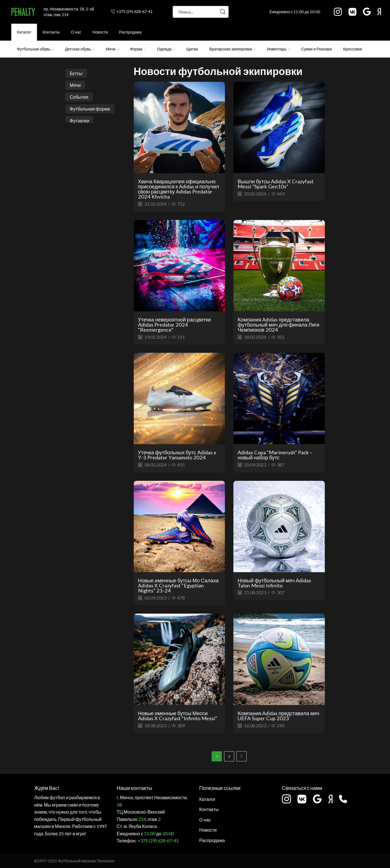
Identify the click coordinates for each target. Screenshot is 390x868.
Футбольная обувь (35, 49)
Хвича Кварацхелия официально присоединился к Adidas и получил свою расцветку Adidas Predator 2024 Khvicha (178, 189)
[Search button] (223, 12)
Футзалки (79, 120)
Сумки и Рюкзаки (316, 49)
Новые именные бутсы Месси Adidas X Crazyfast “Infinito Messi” (178, 716)
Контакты (51, 32)
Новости (100, 32)
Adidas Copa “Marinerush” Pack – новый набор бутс (275, 455)
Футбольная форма (90, 109)
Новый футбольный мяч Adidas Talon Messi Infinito (274, 583)
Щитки (192, 49)
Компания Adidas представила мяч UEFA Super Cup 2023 (278, 716)
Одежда (166, 49)
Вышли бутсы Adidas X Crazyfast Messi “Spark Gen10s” (276, 184)
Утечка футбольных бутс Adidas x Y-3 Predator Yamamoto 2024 (177, 455)
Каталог (24, 32)
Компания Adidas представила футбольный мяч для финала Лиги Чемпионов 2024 (278, 325)
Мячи (112, 49)
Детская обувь (80, 49)
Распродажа (130, 32)
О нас (76, 32)
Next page (242, 756)
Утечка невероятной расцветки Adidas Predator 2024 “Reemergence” (175, 325)
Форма (138, 49)
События (79, 97)
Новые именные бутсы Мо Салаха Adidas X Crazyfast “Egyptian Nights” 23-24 (178, 585)
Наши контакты (135, 788)
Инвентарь (278, 49)
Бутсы (76, 73)
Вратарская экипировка (232, 49)
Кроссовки (353, 49)
